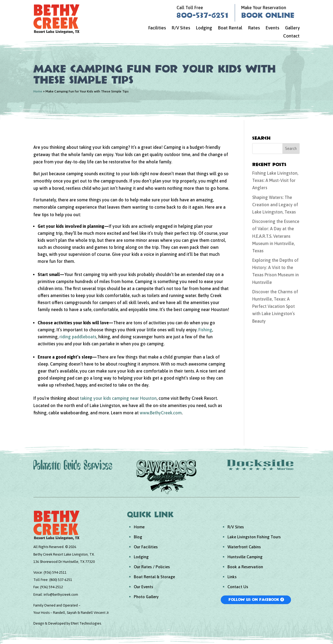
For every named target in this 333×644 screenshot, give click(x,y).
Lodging (204, 28)
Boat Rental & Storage (154, 577)
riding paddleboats (78, 337)
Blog (138, 537)
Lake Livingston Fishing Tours (254, 537)
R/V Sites (181, 28)
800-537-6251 (202, 15)
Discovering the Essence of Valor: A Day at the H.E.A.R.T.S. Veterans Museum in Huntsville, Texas (276, 236)
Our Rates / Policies (152, 567)
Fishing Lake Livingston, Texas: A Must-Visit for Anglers (275, 180)
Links (232, 577)
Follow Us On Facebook (254, 600)
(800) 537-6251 (61, 580)
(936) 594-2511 (55, 572)
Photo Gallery (146, 597)
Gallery (292, 28)
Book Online (268, 15)
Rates (254, 28)
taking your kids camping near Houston (118, 398)
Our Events (143, 587)
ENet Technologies (86, 623)
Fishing (205, 330)
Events (272, 28)
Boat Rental (230, 28)
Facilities (157, 28)
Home (38, 91)
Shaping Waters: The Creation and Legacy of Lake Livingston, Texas (275, 205)
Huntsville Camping (245, 557)
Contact (291, 36)
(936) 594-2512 (52, 587)
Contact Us (238, 587)
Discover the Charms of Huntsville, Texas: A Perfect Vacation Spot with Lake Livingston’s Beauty (275, 306)
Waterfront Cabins (244, 547)
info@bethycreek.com (61, 595)
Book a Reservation (245, 567)
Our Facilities (146, 547)
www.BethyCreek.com (161, 413)
